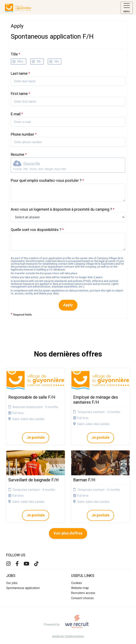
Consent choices (82, 598)
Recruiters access (83, 593)
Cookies (76, 583)
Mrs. (21, 61)
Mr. (39, 61)
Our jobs (12, 583)
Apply (68, 305)
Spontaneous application (23, 588)
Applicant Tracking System (68, 636)
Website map (80, 588)
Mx (57, 61)
